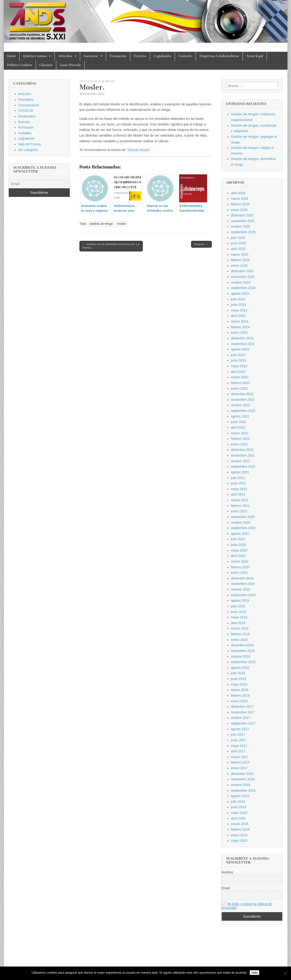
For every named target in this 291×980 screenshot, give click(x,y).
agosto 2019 (240, 600)
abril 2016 (238, 818)
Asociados (26, 99)
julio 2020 (238, 539)
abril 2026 (238, 193)
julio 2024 (238, 299)
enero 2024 (239, 332)
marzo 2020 (240, 561)
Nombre (227, 872)
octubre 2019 (241, 589)
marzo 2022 (240, 433)
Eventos (140, 56)
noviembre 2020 (243, 517)
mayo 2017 (239, 746)
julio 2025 (238, 238)
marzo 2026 (240, 199)
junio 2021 (239, 483)
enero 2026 (239, 210)
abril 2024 (238, 316)
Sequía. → (201, 244)
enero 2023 (239, 389)
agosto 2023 (240, 349)
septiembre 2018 (243, 662)
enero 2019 (239, 640)
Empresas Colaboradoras (219, 56)
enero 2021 (239, 511)
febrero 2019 (240, 634)
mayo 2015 (239, 841)
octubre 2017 (241, 718)
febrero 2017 (240, 762)
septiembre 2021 (243, 466)
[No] (285, 973)
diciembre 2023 (242, 338)
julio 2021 (238, 478)
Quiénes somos (35, 56)
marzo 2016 (240, 824)
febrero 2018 (240, 695)
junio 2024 (239, 305)
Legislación (162, 56)
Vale (254, 973)
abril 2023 (238, 372)
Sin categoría (28, 150)
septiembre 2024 (243, 288)
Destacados (27, 116)
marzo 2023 (240, 377)
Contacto (185, 56)
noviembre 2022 (243, 400)
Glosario (46, 65)
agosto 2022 (240, 416)
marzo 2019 (240, 628)
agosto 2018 (240, 668)
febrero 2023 (240, 383)
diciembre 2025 (242, 215)
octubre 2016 (241, 785)
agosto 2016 (240, 796)
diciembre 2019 (242, 578)
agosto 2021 (240, 472)
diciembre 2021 (242, 450)
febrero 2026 (240, 204)
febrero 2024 (240, 327)
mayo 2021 (239, 489)
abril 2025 (238, 249)
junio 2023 (239, 360)
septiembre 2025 (243, 232)
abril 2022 (238, 427)
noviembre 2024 (243, 277)
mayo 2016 (239, 813)
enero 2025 (239, 266)
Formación (118, 56)
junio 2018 (239, 679)
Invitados (25, 133)
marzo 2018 (240, 690)
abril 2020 (238, 556)
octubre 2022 (241, 405)
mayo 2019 (239, 617)
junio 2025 (239, 243)
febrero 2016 (240, 829)
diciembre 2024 (242, 271)
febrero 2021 (240, 506)
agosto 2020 (240, 534)
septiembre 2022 (243, 411)
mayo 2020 (239, 550)
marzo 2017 (240, 757)
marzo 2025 (240, 255)
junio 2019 (239, 612)
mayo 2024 (239, 310)
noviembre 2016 (243, 779)
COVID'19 (26, 111)
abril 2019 (238, 623)
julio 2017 (238, 734)
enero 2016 (239, 835)
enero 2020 (239, 573)
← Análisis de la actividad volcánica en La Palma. (111, 246)
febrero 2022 (240, 439)
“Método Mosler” (139, 150)
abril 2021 (238, 494)
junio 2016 (239, 807)
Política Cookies (20, 65)
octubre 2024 (241, 282)
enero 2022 (239, 444)
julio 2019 (238, 606)
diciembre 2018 (242, 645)
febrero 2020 (240, 567)
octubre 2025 (241, 226)
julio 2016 (238, 802)
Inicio (12, 56)
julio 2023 (238, 355)
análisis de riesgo (101, 224)
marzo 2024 (240, 321)
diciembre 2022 (242, 394)
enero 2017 (239, 768)
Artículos (65, 56)
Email (226, 888)
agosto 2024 (240, 294)
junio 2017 (239, 740)
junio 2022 (239, 422)
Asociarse (91, 56)
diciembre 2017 (242, 707)
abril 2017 (238, 751)
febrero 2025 (240, 260)
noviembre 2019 (243, 584)
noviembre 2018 (243, 651)
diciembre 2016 (242, 774)
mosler (122, 224)
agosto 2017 (240, 729)
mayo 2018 (239, 684)
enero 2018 (239, 701)
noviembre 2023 (243, 344)
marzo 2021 (240, 500)
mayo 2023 (239, 366)
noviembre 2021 (243, 455)
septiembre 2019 (243, 595)
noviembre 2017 (243, 712)
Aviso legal (255, 56)
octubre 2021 (241, 461)
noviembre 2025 (243, 221)
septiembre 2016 (243, 790)
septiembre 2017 (243, 723)
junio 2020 (239, 545)
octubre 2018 (241, 656)
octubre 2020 (241, 522)
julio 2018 (238, 673)
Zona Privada (70, 65)
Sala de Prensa (105, 81)
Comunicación (29, 105)
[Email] (39, 184)
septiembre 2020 (243, 528)
